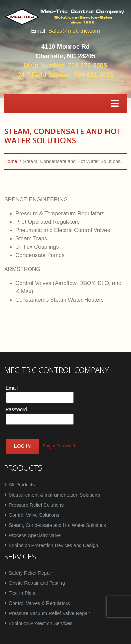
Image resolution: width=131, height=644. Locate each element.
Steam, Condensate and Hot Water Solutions (57, 525)
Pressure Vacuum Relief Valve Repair (49, 613)
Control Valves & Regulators (39, 603)
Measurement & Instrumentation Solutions (54, 495)
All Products (22, 485)
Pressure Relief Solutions (36, 505)
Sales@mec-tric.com (74, 31)
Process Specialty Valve (35, 535)
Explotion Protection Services (41, 623)
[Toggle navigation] (115, 103)
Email (12, 388)
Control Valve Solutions (34, 515)
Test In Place (23, 593)
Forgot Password (59, 446)
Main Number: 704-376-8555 (65, 66)
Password (16, 409)
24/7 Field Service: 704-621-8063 (65, 75)
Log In (22, 446)
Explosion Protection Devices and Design (53, 545)
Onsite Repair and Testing (37, 583)
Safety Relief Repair (31, 573)
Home (11, 161)
